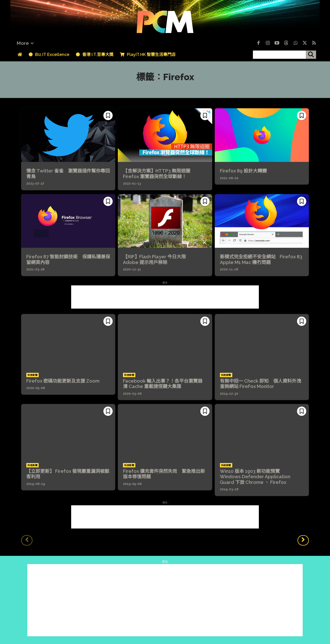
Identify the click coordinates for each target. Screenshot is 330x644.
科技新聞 (32, 375)
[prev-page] (27, 540)
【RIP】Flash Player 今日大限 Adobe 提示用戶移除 (157, 259)
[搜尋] (311, 55)
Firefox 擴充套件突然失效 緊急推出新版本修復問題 (164, 474)
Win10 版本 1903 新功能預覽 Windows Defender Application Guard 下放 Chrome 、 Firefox (255, 477)
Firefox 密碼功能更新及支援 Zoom (63, 381)
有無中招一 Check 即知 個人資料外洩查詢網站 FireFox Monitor (261, 384)
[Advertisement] (165, 297)
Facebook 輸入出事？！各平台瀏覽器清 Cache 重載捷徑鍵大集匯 (163, 384)
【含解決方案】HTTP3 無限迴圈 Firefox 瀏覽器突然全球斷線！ (159, 174)
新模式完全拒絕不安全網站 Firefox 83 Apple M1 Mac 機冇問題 (261, 259)
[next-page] (303, 540)
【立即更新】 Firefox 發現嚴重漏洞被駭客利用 (68, 474)
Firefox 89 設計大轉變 (243, 171)
